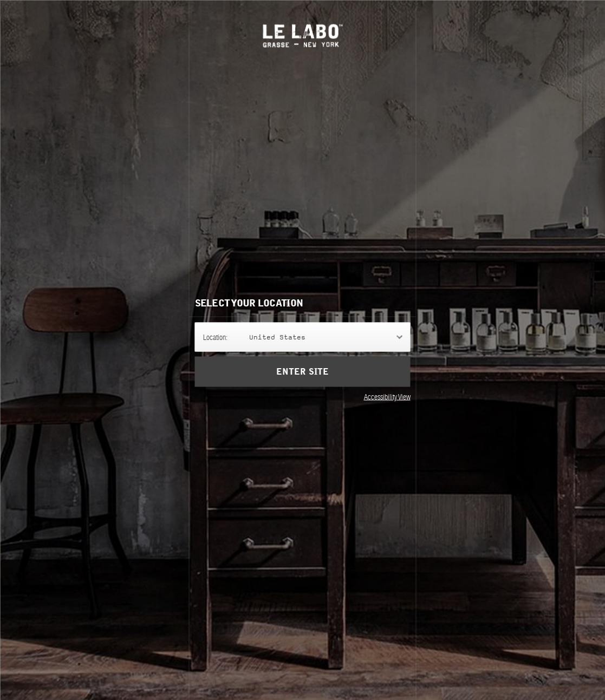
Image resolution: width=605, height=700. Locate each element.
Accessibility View (387, 396)
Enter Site (302, 371)
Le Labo (302, 35)
